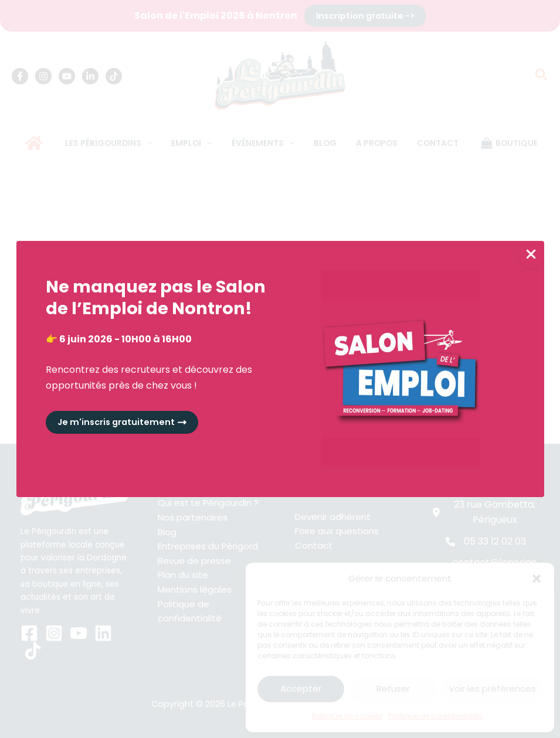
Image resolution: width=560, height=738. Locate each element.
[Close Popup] (531, 255)
